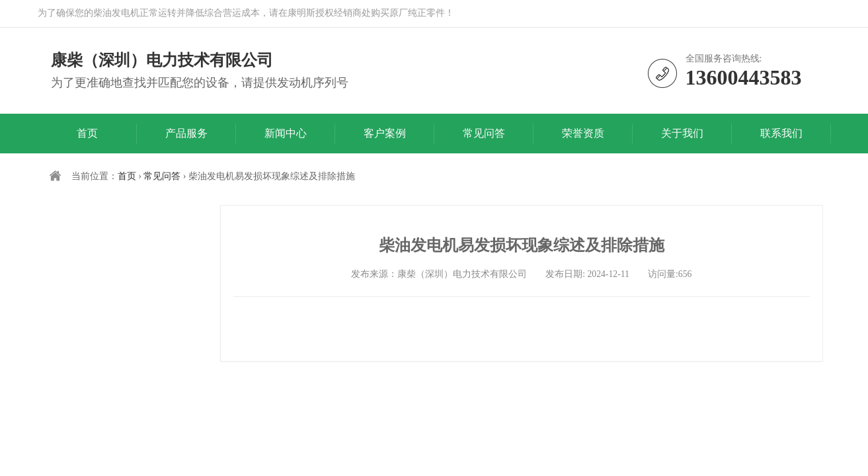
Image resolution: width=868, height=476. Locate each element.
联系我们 (781, 133)
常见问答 (484, 133)
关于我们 (682, 133)
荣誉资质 (583, 133)
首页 (87, 133)
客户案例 (385, 133)
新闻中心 (286, 133)
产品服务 (186, 133)
